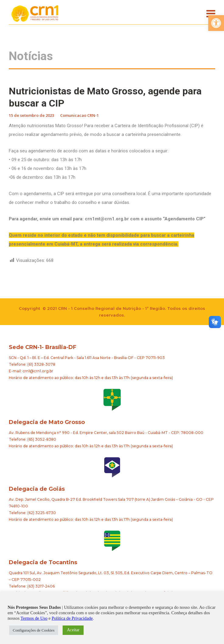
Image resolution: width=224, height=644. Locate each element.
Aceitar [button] (73, 630)
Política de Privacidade (72, 618)
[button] (216, 23)
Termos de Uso (34, 618)
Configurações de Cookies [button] (34, 630)
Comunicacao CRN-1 (79, 115)
